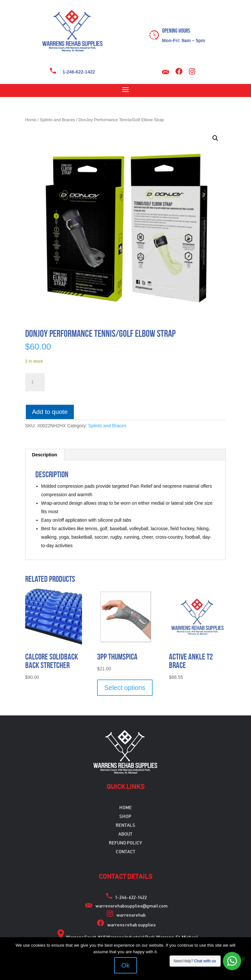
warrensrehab (131, 915)
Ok (125, 965)
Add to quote (50, 412)
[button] (215, 138)
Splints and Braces (57, 120)
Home (31, 120)
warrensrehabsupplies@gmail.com (132, 906)
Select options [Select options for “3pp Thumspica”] (125, 688)
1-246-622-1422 (79, 72)
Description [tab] (45, 455)
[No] (243, 959)
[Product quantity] (35, 382)
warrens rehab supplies (131, 925)
